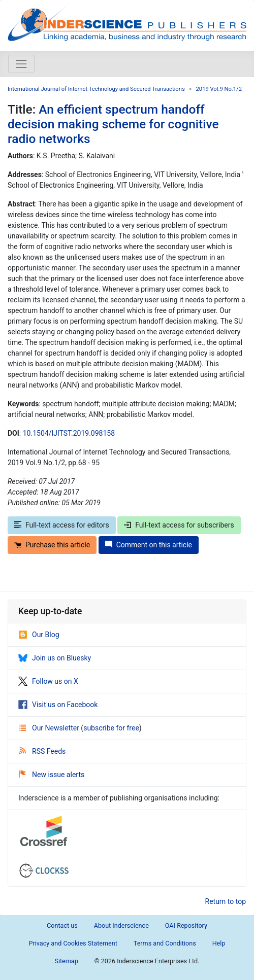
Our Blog (39, 635)
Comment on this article (149, 545)
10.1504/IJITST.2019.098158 (69, 433)
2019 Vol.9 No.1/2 (219, 89)
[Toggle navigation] (21, 64)
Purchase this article (52, 545)
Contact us (62, 925)
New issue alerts (52, 775)
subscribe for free (111, 728)
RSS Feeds (42, 751)
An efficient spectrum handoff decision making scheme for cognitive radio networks (113, 124)
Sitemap (66, 961)
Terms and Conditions (165, 943)
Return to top (226, 901)
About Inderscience (121, 925)
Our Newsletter (50, 728)
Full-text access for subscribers (179, 525)
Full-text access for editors (62, 525)
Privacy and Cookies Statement (73, 943)
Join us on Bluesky (55, 658)
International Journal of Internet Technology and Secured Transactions (96, 89)
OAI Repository (186, 925)
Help (219, 943)
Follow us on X (48, 681)
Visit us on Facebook (58, 705)
